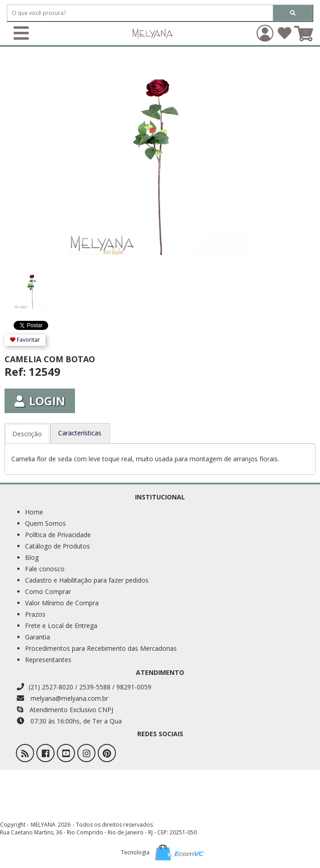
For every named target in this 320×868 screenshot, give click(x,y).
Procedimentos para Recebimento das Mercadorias (101, 648)
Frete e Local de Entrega (61, 626)
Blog (32, 557)
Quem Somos (45, 523)
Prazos (35, 614)
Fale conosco (45, 569)
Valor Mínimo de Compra (62, 603)
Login (40, 401)
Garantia (37, 637)
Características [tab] (80, 433)
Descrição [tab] (27, 434)
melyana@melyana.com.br (62, 698)
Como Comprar (48, 591)
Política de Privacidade (58, 535)
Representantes (48, 660)
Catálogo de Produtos (57, 546)
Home (34, 512)
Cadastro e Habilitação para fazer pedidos (87, 580)
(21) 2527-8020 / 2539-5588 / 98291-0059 (84, 687)
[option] (43, 287)
